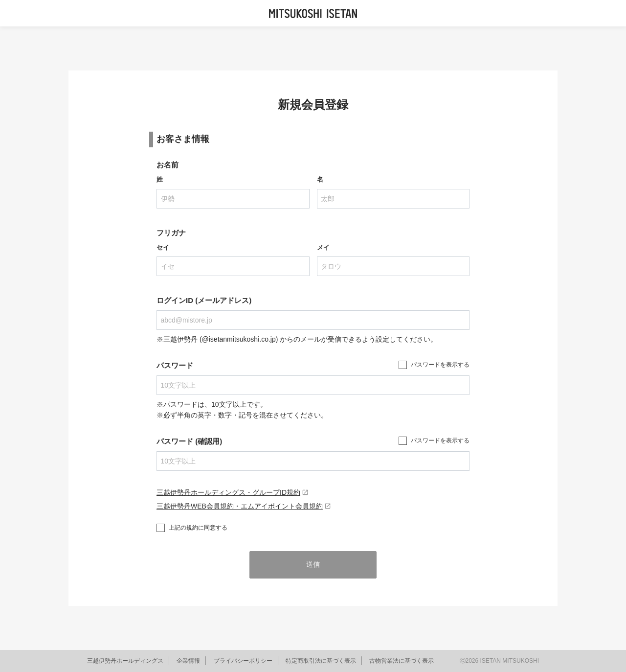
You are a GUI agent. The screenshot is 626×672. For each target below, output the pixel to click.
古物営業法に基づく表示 (402, 661)
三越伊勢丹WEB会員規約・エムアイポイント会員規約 (244, 506)
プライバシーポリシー (243, 661)
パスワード (175, 365)
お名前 (168, 165)
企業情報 (188, 661)
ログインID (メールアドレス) (204, 300)
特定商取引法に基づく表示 (321, 661)
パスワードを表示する (440, 365)
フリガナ (171, 233)
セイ (163, 247)
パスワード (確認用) (189, 441)
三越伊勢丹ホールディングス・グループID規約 (233, 492)
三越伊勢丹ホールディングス (125, 661)
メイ (323, 247)
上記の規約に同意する (198, 528)
